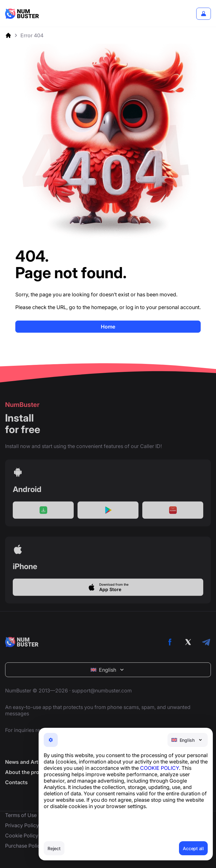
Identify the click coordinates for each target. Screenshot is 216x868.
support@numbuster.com (102, 695)
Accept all (193, 848)
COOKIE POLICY (160, 768)
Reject (54, 848)
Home (108, 327)
